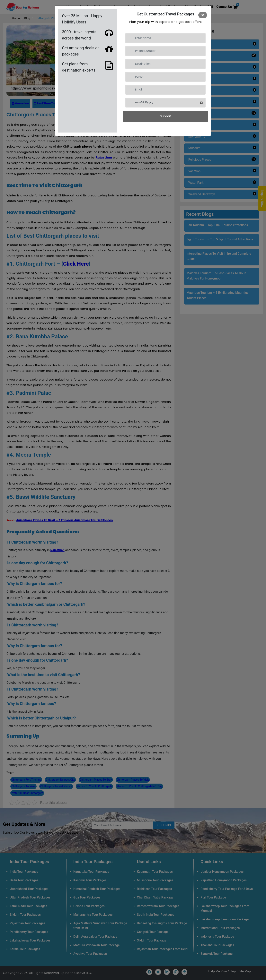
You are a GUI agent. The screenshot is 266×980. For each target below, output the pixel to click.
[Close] (203, 15)
